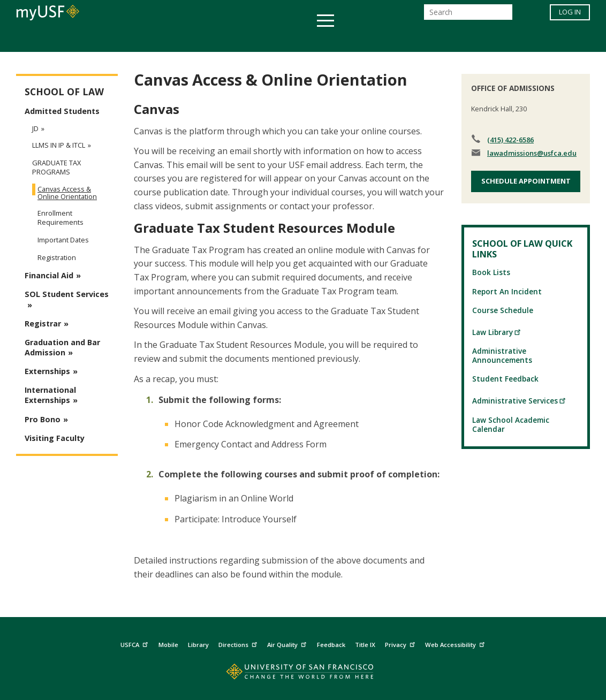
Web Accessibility (456, 644)
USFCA (135, 644)
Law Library (497, 332)
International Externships (50, 395)
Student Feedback (505, 379)
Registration (57, 257)
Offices (416, 39)
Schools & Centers (492, 39)
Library (198, 645)
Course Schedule (503, 310)
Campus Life (356, 39)
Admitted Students (62, 111)
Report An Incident (507, 291)
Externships (47, 371)
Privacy (401, 644)
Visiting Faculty (55, 438)
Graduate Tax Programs (56, 168)
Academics (96, 39)
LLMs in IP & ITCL (59, 145)
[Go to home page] (303, 674)
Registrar (43, 324)
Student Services (175, 39)
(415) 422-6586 (510, 140)
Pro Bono (43, 419)
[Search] (468, 15)
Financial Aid (49, 275)
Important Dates (63, 240)
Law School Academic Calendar (511, 424)
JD (35, 128)
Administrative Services (519, 401)
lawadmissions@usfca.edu (532, 153)
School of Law (64, 92)
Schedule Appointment (526, 181)
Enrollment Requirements (60, 218)
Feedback (331, 645)
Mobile (168, 645)
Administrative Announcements (502, 355)
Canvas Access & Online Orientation (67, 193)
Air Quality (288, 644)
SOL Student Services (67, 294)
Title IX (365, 645)
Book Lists (491, 272)
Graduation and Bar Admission (62, 347)
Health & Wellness (271, 39)
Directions (239, 644)
